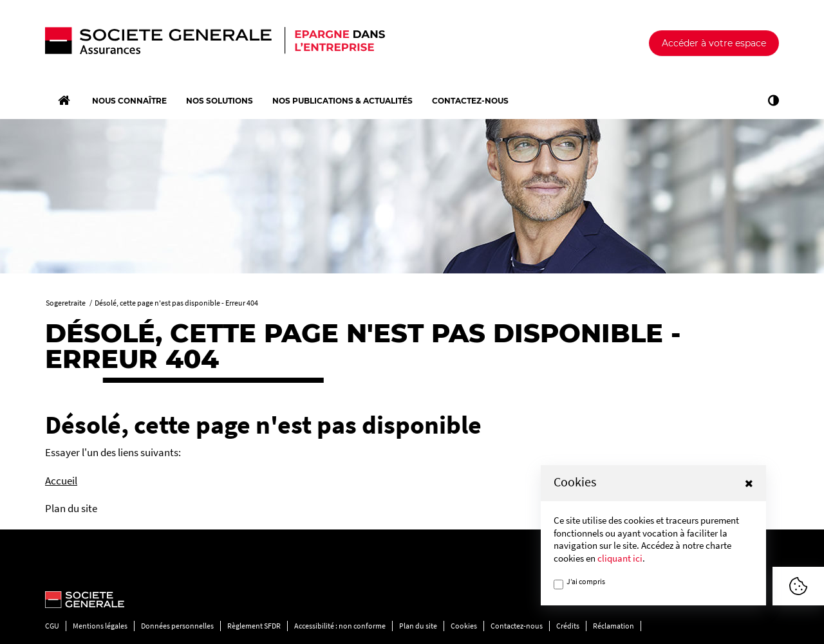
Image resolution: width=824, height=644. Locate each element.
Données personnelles (177, 626)
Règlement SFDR (254, 626)
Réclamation (613, 626)
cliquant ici (620, 558)
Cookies (464, 626)
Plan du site (418, 626)
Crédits (568, 626)
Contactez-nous (517, 626)
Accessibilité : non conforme (340, 626)
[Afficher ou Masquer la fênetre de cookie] (798, 586)
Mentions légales (100, 626)
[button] (749, 483)
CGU (52, 626)
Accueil (61, 481)
